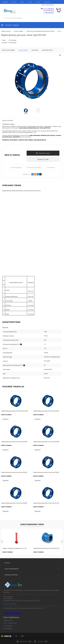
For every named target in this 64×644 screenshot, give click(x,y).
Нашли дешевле (16, 168)
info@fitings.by (14, 617)
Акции (22, 2)
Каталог (14, 2)
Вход (43, 5)
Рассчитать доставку (34, 168)
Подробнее (5, 419)
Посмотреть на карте (10, 604)
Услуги (30, 2)
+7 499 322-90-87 (49, 13)
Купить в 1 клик (43, 159)
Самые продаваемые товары (32, 524)
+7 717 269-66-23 (49, 9)
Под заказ (50, 168)
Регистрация (50, 5)
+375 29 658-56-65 (12, 613)
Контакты (47, 2)
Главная (5, 2)
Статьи (38, 2)
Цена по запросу (12, 155)
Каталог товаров (10, 25)
